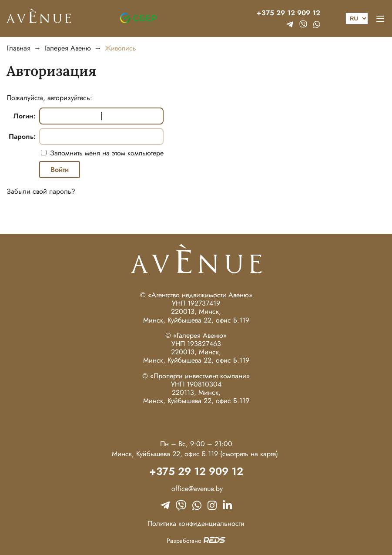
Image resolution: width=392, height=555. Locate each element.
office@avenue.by (196, 489)
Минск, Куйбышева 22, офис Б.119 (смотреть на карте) (195, 454)
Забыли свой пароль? (41, 191)
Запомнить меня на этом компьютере (106, 153)
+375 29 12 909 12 (288, 13)
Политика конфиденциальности (196, 523)
